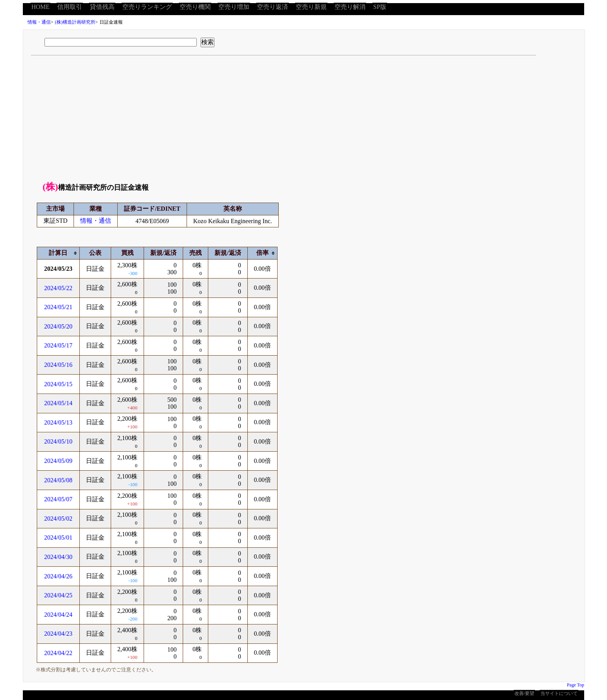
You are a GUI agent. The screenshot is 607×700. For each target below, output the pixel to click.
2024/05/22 (58, 288)
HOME (40, 7)
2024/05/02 (58, 519)
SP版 (380, 7)
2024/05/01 (58, 537)
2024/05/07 (58, 499)
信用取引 (70, 7)
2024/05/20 (58, 326)
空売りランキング (147, 7)
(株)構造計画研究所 (75, 22)
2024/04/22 (58, 653)
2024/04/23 (58, 634)
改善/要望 (524, 693)
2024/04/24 (58, 615)
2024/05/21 (58, 307)
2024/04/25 (58, 595)
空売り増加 (234, 7)
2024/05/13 (58, 422)
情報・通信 (39, 22)
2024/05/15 (58, 384)
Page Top (575, 685)
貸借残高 (102, 7)
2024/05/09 (58, 461)
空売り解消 (350, 7)
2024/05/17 (58, 345)
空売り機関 (195, 7)
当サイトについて (559, 693)
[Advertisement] (304, 121)
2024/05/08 (58, 480)
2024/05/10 (58, 441)
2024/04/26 (58, 576)
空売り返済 (273, 7)
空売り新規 (311, 7)
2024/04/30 (58, 557)
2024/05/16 (58, 365)
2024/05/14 (58, 403)
